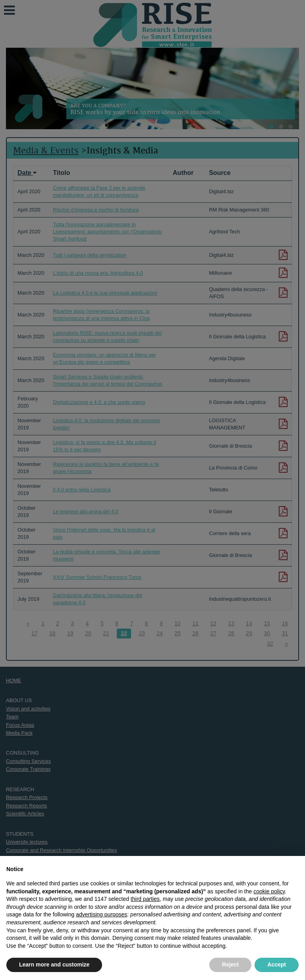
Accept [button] (277, 964)
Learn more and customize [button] (54, 964)
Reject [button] (230, 964)
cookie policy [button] (269, 891)
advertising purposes (101, 914)
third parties (145, 899)
